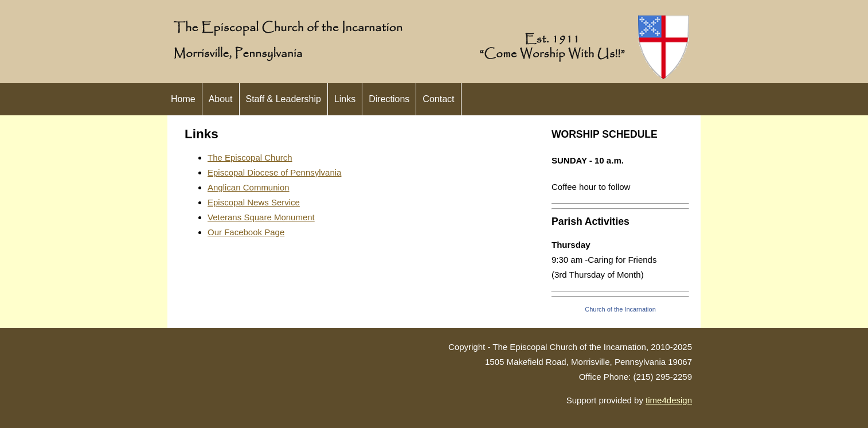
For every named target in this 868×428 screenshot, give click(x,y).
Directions (389, 99)
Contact (438, 99)
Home (183, 99)
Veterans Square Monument (261, 217)
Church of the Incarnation (620, 309)
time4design (669, 400)
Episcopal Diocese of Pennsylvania (274, 172)
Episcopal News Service (254, 202)
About (221, 99)
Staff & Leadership (284, 99)
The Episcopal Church (250, 157)
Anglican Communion (249, 187)
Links (345, 99)
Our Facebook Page (246, 232)
